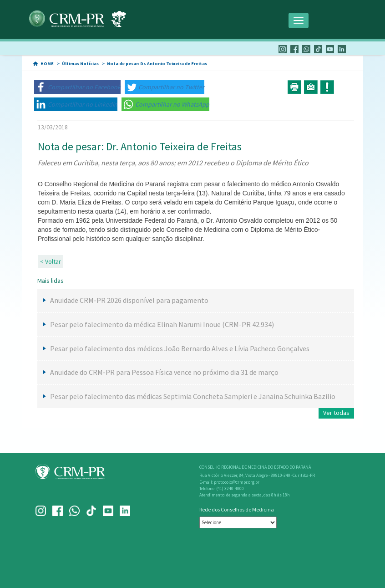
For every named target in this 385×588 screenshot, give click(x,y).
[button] (77, 87)
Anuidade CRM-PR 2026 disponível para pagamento (129, 300)
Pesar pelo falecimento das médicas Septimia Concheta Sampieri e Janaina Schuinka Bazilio (193, 396)
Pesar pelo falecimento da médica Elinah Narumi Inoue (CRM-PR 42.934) (162, 324)
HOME (47, 64)
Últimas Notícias (80, 64)
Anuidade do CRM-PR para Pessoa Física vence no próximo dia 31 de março (164, 372)
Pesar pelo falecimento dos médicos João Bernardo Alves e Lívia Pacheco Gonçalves (180, 348)
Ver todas (336, 413)
